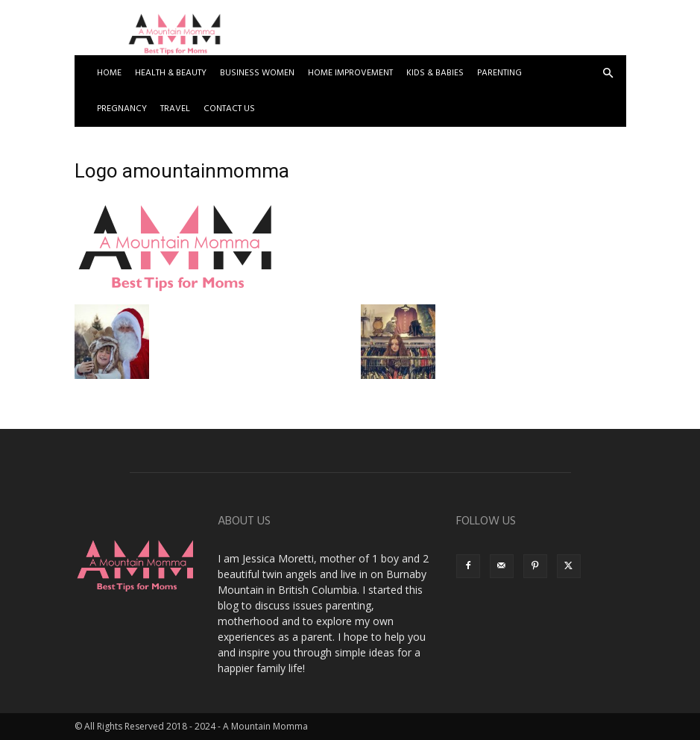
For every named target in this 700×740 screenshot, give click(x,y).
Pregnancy (122, 109)
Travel (175, 109)
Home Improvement (350, 73)
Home (109, 73)
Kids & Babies (435, 73)
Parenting (499, 73)
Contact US (229, 109)
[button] (608, 73)
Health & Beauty (171, 73)
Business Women (257, 73)
